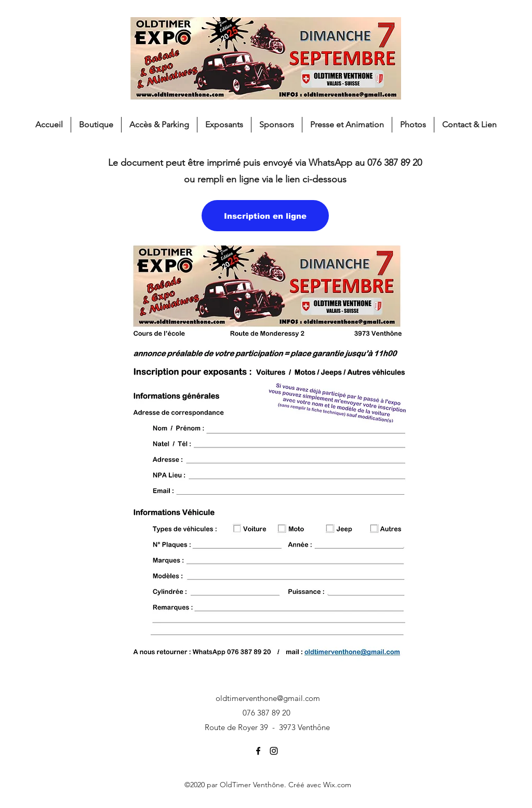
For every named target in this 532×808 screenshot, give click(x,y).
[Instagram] (274, 751)
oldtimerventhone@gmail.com (268, 698)
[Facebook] (258, 751)
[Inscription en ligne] (265, 216)
